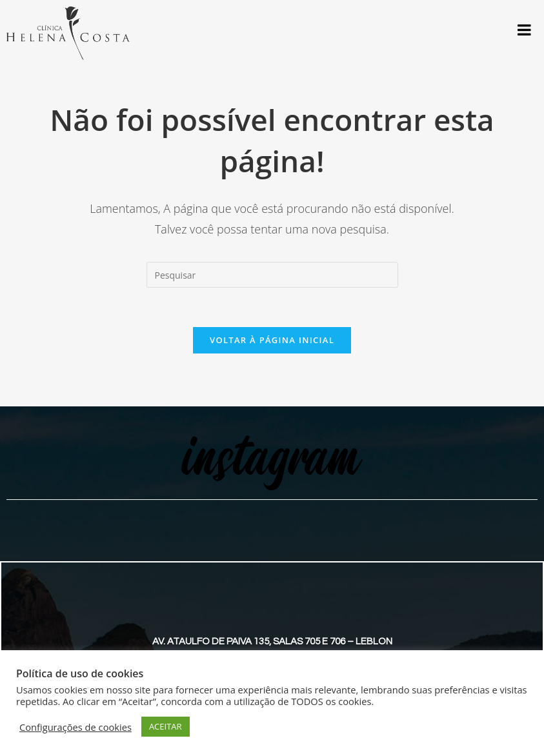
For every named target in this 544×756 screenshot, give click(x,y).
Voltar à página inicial (272, 340)
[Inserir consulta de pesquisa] (272, 275)
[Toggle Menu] (524, 30)
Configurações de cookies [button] (76, 727)
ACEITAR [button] (166, 726)
